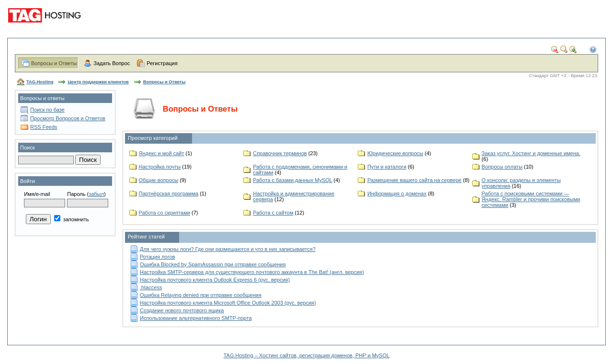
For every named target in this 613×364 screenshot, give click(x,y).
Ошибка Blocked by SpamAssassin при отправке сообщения (213, 264)
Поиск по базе (47, 110)
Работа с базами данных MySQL (292, 180)
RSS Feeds (44, 127)
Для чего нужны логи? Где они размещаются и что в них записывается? (228, 249)
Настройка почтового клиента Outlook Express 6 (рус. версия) (215, 280)
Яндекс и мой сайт (162, 153)
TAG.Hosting (40, 82)
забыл (96, 194)
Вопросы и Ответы (54, 63)
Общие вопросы (159, 180)
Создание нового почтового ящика (182, 310)
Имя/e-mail (37, 194)
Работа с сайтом (273, 213)
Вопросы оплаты (502, 167)
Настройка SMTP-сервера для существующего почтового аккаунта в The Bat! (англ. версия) (252, 272)
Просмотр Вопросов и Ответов (68, 118)
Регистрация (162, 63)
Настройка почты (160, 167)
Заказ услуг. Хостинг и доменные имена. (531, 153)
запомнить (72, 219)
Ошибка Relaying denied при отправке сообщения (201, 295)
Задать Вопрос (112, 63)
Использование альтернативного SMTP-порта (196, 318)
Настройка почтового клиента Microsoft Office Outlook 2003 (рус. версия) (228, 303)
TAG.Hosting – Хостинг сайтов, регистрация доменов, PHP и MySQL (307, 355)
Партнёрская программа (169, 193)
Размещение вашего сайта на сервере (414, 180)
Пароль (76, 194)
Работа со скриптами (165, 213)
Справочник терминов (280, 153)
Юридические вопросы (395, 153)
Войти (28, 181)
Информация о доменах (397, 193)
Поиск (27, 148)
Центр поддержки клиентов (98, 82)
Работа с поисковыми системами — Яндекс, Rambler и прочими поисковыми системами (531, 199)
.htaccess (151, 287)
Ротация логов (158, 257)
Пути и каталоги (387, 167)
